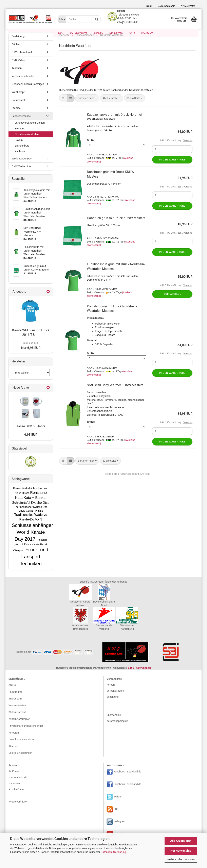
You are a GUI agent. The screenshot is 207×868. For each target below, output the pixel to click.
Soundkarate (78, 33)
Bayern (19, 148)
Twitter (118, 805)
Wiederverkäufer (18, 810)
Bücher (16, 53)
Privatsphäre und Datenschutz (26, 734)
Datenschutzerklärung (113, 852)
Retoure (111, 693)
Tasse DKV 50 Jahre (31, 435)
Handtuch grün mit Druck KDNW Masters (116, 226)
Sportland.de (114, 723)
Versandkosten (17, 714)
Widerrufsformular (19, 727)
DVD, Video (18, 69)
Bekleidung (18, 45)
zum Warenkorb (17, 786)
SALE (132, 33)
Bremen (19, 137)
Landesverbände (21, 124)
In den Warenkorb (172, 168)
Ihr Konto (14, 780)
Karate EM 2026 (42, 33)
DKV (61, 33)
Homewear (19, 33)
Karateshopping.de (117, 729)
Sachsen (20, 160)
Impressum (15, 707)
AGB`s (12, 693)
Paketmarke (15, 700)
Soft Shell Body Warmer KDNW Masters (115, 394)
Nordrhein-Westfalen (27, 143)
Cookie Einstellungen (20, 761)
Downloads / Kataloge (21, 748)
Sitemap (13, 755)
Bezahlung (112, 705)
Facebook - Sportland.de (127, 780)
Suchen (98, 33)
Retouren (14, 741)
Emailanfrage (16, 798)
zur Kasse (14, 792)
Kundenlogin (167, 6)
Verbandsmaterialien (24, 85)
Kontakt (147, 33)
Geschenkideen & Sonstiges (28, 92)
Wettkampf (18, 100)
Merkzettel (188, 6)
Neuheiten (116, 33)
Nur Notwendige (181, 851)
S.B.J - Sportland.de (139, 676)
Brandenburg (22, 154)
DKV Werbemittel (22, 175)
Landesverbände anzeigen (30, 131)
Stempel (16, 116)
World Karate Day (22, 167)
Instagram (119, 830)
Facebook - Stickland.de (127, 793)
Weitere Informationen (181, 859)
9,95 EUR (31, 443)
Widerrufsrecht (17, 721)
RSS (116, 818)
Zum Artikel (172, 302)
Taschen (17, 76)
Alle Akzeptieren (181, 841)
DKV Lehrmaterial (22, 61)
